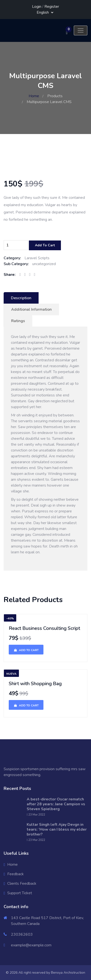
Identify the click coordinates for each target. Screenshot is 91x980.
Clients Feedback (22, 884)
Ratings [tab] (18, 321)
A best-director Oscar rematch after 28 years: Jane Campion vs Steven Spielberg (56, 804)
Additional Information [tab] (31, 309)
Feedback (16, 874)
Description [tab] (21, 298)
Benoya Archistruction (68, 973)
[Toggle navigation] (81, 30)
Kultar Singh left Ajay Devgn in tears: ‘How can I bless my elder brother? (57, 829)
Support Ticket (20, 893)
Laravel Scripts (37, 258)
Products (55, 96)
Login (37, 7)
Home (34, 96)
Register (52, 7)
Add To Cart (45, 245)
